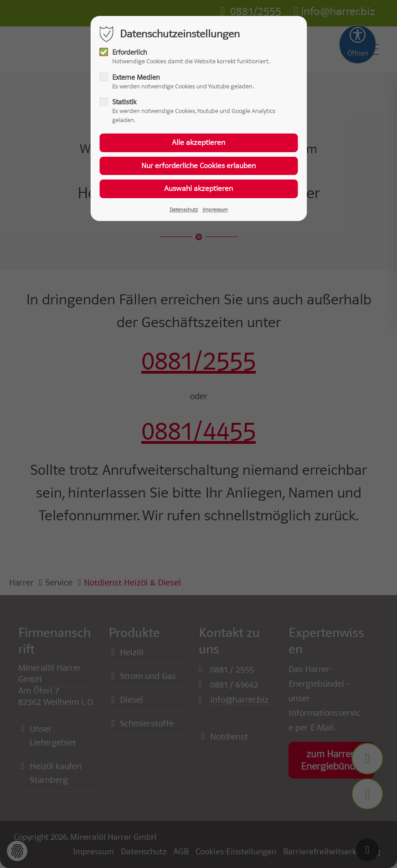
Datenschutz (184, 210)
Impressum (215, 210)
